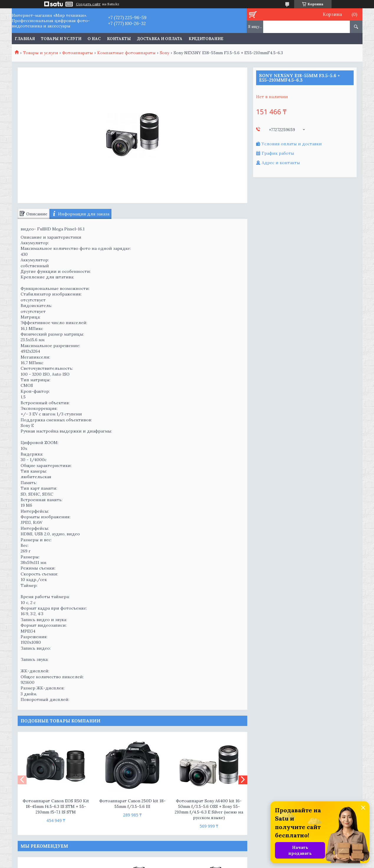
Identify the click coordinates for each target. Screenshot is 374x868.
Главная (25, 39)
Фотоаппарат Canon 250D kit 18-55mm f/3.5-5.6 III (132, 804)
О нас (94, 39)
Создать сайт (88, 4)
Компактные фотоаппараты (126, 53)
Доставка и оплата (160, 39)
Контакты (119, 39)
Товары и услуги (61, 39)
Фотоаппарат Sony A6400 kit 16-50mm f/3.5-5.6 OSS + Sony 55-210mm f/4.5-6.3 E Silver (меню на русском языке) (209, 809)
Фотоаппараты (78, 53)
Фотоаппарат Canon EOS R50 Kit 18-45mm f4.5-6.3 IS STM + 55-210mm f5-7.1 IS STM (56, 806)
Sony (164, 53)
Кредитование (206, 39)
